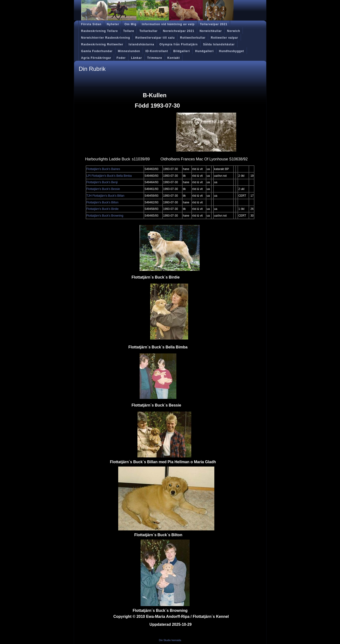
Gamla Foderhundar (97, 51)
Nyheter (113, 24)
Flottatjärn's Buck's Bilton (102, 202)
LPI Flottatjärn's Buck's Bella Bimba (109, 176)
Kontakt (174, 58)
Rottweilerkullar (193, 38)
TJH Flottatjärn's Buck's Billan (105, 196)
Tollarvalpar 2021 (214, 24)
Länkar (136, 58)
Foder (121, 58)
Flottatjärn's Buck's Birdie (103, 209)
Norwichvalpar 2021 (179, 31)
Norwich (234, 31)
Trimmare (155, 58)
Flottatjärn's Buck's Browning (105, 216)
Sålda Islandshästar (219, 44)
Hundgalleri (204, 51)
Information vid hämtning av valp (168, 24)
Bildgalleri (182, 51)
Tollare (129, 31)
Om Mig (130, 24)
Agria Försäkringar (96, 58)
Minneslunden (129, 51)
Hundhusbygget (231, 51)
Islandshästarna (141, 44)
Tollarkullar (148, 31)
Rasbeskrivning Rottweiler (102, 44)
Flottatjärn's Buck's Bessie (103, 189)
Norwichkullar (211, 31)
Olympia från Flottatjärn (179, 44)
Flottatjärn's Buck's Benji (102, 182)
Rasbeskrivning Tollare (100, 31)
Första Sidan (91, 24)
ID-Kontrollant (157, 51)
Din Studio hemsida (170, 640)
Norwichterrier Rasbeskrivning (106, 38)
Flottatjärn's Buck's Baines (103, 169)
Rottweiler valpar (224, 38)
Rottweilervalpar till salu (155, 38)
